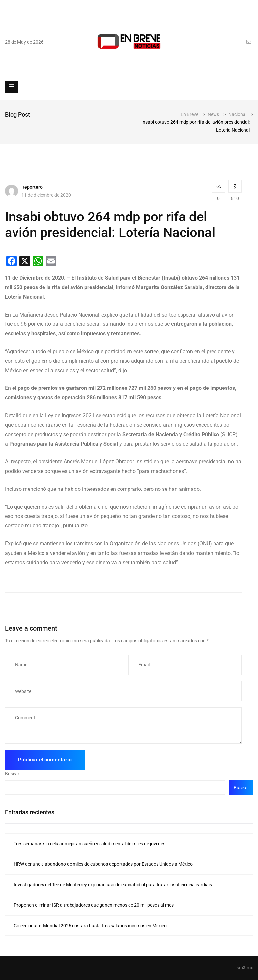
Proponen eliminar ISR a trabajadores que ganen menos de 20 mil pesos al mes (94, 905)
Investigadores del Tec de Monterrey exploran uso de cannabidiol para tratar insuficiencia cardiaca (114, 885)
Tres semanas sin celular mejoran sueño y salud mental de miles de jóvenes (90, 844)
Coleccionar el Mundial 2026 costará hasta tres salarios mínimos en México (90, 926)
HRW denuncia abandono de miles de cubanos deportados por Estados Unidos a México (103, 864)
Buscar (12, 774)
